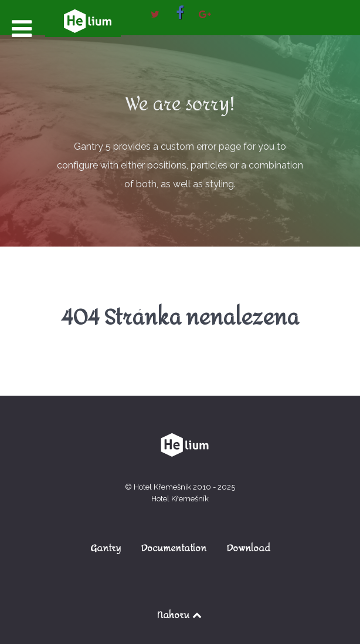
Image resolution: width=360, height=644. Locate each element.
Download (249, 548)
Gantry (106, 548)
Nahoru (180, 615)
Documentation (174, 548)
